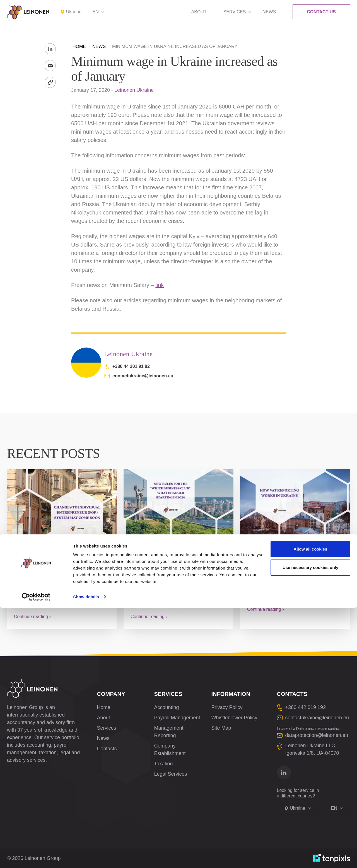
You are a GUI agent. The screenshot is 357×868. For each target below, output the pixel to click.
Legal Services (171, 774)
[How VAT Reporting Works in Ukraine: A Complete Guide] (295, 503)
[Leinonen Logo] (28, 11)
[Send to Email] (50, 66)
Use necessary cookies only (310, 827)
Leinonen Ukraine (134, 90)
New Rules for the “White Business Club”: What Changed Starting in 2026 (169, 565)
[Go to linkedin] (284, 772)
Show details (86, 857)
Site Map (221, 728)
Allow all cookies (311, 809)
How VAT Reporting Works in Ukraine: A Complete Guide (292, 561)
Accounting (167, 707)
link (160, 285)
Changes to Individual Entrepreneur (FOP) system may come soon (56, 565)
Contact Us (321, 12)
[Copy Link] (50, 82)
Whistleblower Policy (234, 718)
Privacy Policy (227, 707)
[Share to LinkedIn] (50, 49)
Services (235, 12)
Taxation (164, 764)
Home (79, 46)
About (199, 12)
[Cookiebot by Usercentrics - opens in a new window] (36, 857)
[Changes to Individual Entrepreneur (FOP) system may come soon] (62, 503)
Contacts (107, 749)
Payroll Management (177, 718)
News (269, 12)
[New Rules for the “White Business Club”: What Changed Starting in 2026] (178, 503)
